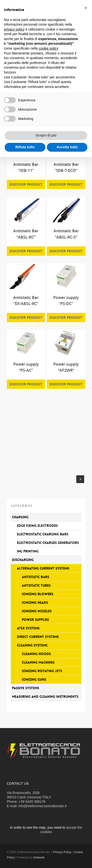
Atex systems (28, 628)
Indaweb (39, 857)
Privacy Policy (62, 852)
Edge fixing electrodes (37, 526)
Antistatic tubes (36, 585)
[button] (86, 8)
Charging (20, 517)
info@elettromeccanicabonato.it (42, 806)
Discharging (23, 560)
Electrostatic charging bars (43, 534)
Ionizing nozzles (37, 611)
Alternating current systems (43, 568)
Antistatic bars (35, 577)
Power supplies (35, 620)
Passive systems (26, 688)
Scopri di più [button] (46, 135)
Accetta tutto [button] (67, 147)
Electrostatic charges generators (48, 543)
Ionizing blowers (38, 594)
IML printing (28, 551)
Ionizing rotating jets (42, 671)
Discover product (26, 184)
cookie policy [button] (48, 48)
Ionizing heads (35, 603)
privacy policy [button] (14, 29)
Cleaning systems (32, 645)
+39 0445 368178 (32, 802)
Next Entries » (80, 479)
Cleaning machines (38, 662)
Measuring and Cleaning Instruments (45, 697)
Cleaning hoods (36, 654)
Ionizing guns (34, 679)
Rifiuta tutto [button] (25, 147)
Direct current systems (38, 637)
